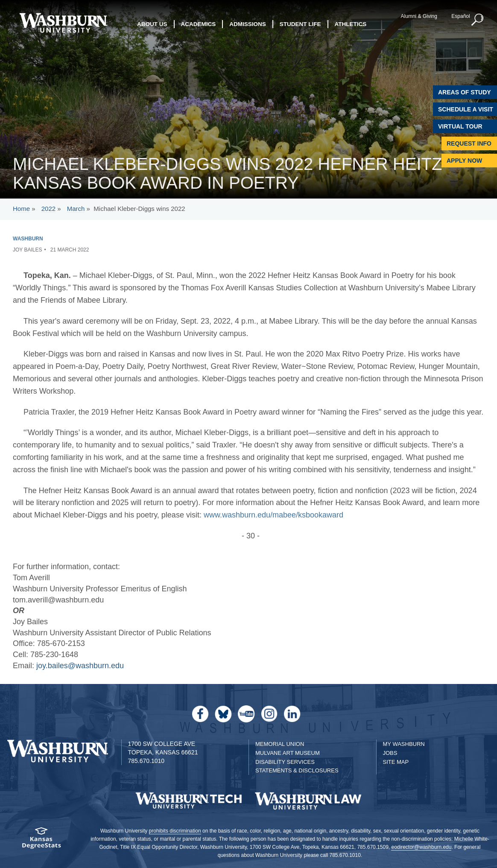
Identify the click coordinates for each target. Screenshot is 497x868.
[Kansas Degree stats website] (41, 841)
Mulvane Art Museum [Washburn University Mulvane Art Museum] (288, 753)
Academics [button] (199, 24)
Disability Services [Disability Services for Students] (285, 762)
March (76, 209)
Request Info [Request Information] (469, 143)
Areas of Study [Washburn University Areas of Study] (465, 92)
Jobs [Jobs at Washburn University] (390, 753)
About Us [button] (152, 24)
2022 (48, 209)
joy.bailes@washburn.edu (80, 666)
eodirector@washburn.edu (421, 847)
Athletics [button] (351, 24)
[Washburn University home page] (63, 23)
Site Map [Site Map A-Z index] (396, 762)
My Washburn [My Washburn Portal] (404, 744)
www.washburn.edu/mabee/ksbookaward (273, 515)
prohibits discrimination (175, 831)
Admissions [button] (248, 24)
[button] (478, 20)
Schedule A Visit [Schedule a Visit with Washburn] (466, 109)
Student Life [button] (300, 24)
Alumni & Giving (419, 16)
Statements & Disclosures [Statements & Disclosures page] (297, 770)
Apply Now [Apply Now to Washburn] (464, 161)
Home (21, 209)
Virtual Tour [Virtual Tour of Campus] (460, 126)
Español (460, 16)
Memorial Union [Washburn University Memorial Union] (280, 744)
